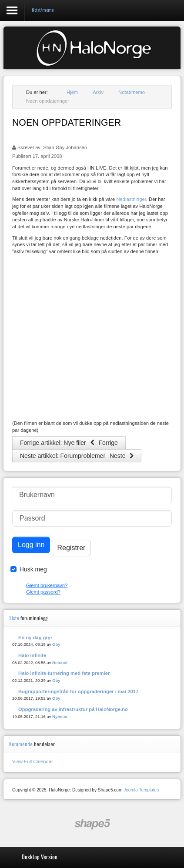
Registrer (72, 548)
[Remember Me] (13, 569)
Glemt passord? (43, 592)
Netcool (60, 663)
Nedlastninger (131, 199)
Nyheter (60, 716)
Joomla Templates (141, 790)
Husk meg (33, 569)
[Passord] (92, 518)
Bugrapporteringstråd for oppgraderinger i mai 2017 (78, 691)
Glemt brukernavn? (47, 585)
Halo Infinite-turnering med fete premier (64, 673)
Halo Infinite (32, 655)
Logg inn (31, 545)
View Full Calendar (33, 761)
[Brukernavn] (92, 495)
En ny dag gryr (35, 638)
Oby (56, 644)
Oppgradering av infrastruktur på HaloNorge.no (73, 709)
